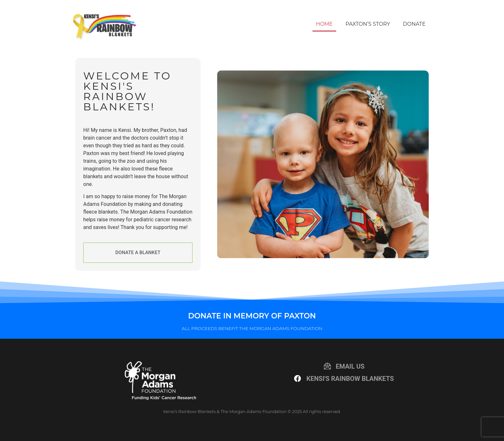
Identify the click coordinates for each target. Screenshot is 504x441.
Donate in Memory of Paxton (252, 316)
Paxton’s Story (368, 24)
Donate (414, 24)
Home (324, 24)
